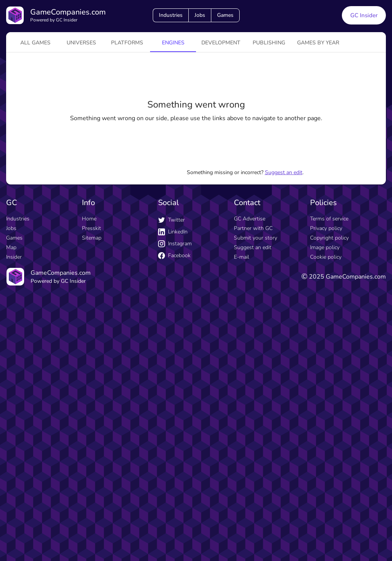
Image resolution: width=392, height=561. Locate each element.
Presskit (91, 228)
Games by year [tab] (318, 43)
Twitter (171, 220)
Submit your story (256, 238)
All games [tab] (35, 43)
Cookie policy (326, 257)
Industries (171, 15)
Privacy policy (326, 228)
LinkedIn (173, 232)
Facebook (174, 255)
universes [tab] (81, 43)
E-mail (242, 257)
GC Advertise (250, 219)
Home (89, 219)
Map (11, 247)
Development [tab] (221, 43)
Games (225, 15)
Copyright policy (329, 238)
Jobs (200, 15)
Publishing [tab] (269, 43)
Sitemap (92, 238)
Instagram (175, 244)
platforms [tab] (127, 43)
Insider (14, 257)
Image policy (325, 247)
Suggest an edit (284, 172)
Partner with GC (253, 228)
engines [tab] (173, 43)
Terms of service (329, 219)
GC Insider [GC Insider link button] (364, 15)
